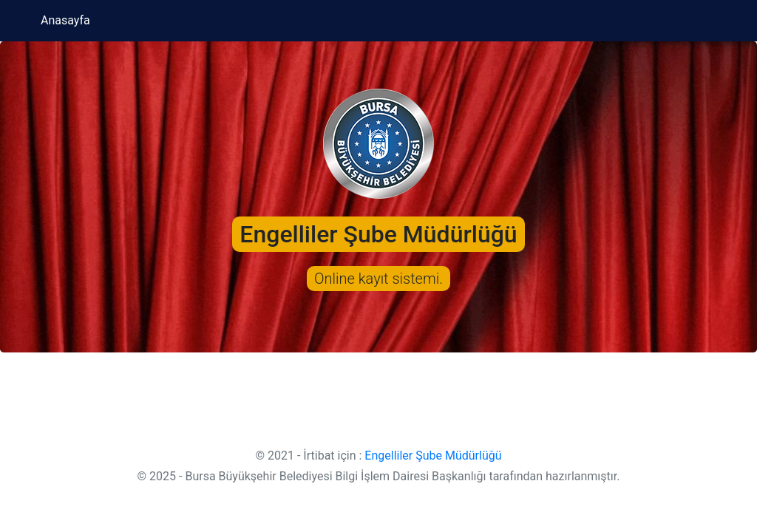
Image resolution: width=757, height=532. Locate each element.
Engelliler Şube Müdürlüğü (433, 456)
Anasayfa (65, 20)
